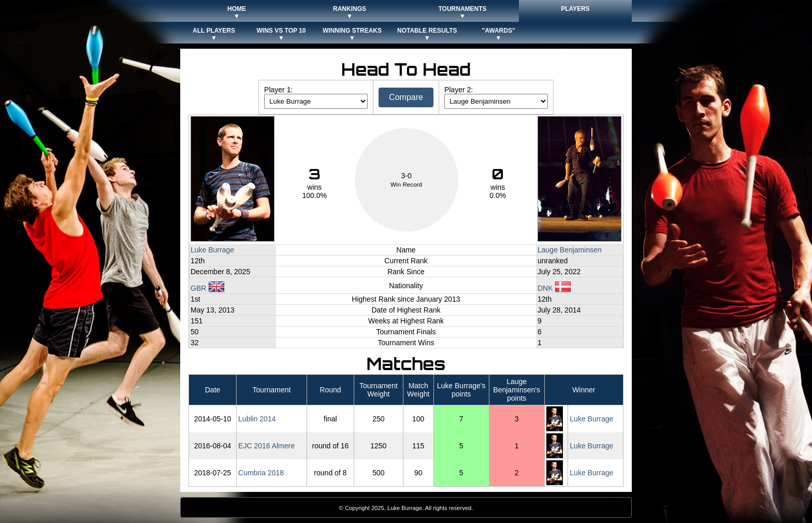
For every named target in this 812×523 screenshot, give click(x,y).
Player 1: (278, 90)
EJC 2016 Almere (266, 446)
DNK (554, 288)
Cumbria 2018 (261, 473)
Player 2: (459, 90)
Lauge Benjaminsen (570, 250)
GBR (208, 288)
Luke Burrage (212, 250)
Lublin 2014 (257, 419)
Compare (406, 97)
